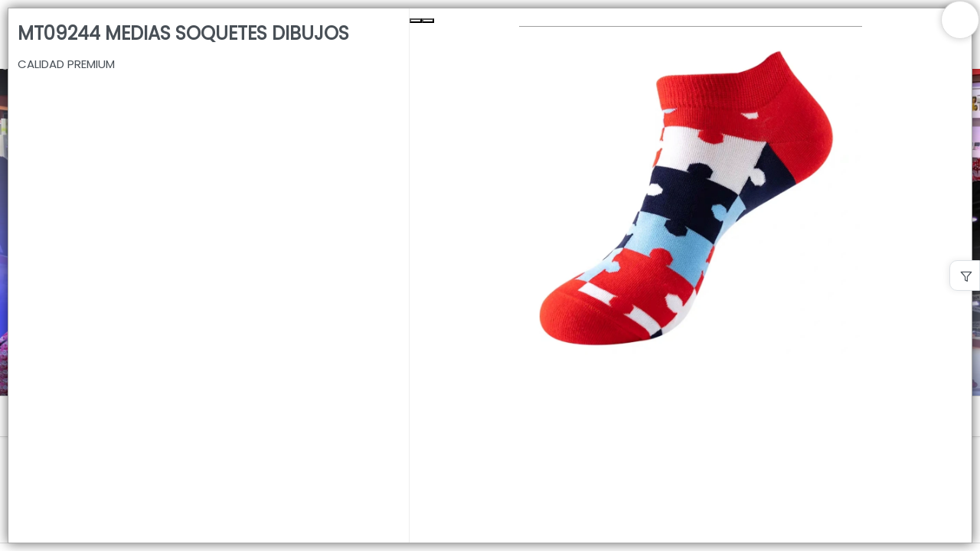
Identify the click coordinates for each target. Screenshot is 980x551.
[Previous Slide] (416, 21)
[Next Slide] (428, 21)
